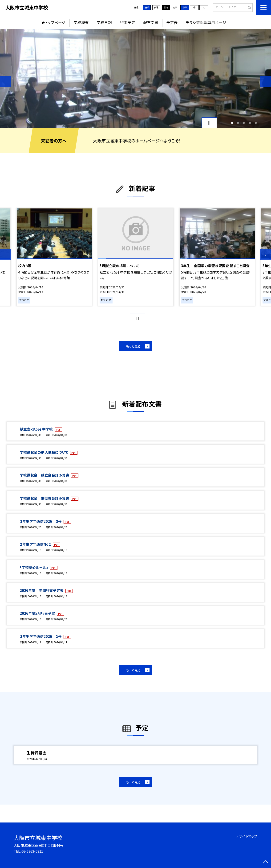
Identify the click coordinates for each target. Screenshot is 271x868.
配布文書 (151, 23)
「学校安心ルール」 (34, 567)
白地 (156, 7)
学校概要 (81, 23)
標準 (185, 7)
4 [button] (250, 123)
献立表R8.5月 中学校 (37, 429)
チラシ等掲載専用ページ (206, 23)
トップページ (55, 23)
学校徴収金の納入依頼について (44, 452)
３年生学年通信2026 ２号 (41, 636)
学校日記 (104, 23)
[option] (135, 79)
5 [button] (256, 123)
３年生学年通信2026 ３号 (41, 521)
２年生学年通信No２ (36, 544)
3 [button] (244, 123)
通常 (147, 7)
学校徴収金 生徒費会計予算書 (45, 498)
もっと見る (133, 346)
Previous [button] (5, 81)
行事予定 (128, 23)
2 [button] (238, 123)
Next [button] (266, 81)
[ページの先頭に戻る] (266, 863)
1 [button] (232, 123)
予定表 (172, 23)
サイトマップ (248, 836)
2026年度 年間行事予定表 (42, 590)
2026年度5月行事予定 (38, 613)
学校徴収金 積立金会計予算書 (45, 475)
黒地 (166, 7)
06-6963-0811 (32, 851)
